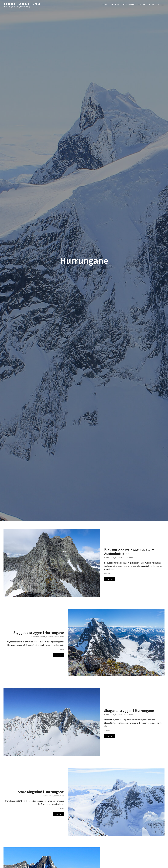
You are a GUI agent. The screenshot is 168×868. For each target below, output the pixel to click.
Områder (115, 5)
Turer (105, 5)
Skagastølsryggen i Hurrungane (129, 705)
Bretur (42, 633)
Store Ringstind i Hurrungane (41, 784)
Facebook (149, 5)
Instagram (153, 5)
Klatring (118, 557)
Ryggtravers (128, 557)
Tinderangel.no (22, 4)
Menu (163, 5)
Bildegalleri (129, 5)
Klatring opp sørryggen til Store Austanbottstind (129, 550)
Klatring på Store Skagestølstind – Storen (131, 861)
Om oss (142, 5)
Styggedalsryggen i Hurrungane (39, 629)
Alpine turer (109, 557)
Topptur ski (59, 788)
